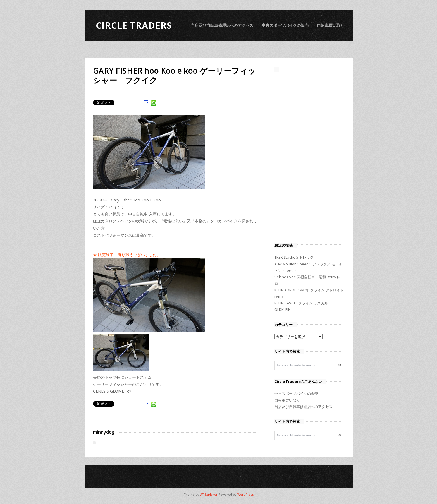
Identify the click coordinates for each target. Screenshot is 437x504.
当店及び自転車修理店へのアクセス (222, 25)
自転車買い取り (331, 25)
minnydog (104, 432)
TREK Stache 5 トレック (294, 257)
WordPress (245, 494)
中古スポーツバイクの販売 (285, 25)
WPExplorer (209, 494)
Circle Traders (134, 25)
